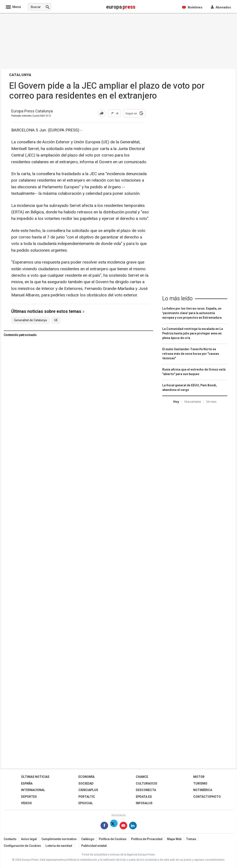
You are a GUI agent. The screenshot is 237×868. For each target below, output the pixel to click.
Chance (142, 777)
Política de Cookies (113, 839)
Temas (191, 839)
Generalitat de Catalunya (30, 320)
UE (56, 320)
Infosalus (144, 803)
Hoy (176, 402)
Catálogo (88, 839)
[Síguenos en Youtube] (123, 826)
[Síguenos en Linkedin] (133, 826)
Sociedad (86, 784)
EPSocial (86, 803)
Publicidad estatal (94, 846)
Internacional (33, 790)
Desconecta (146, 790)
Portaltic (87, 797)
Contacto (10, 839)
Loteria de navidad (59, 846)
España (27, 784)
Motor (199, 777)
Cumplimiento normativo (59, 839)
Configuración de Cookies (22, 846)
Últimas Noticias (35, 777)
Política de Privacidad (147, 839)
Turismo (200, 784)
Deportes (29, 797)
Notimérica (203, 790)
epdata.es (144, 797)
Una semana (193, 402)
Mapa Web (174, 839)
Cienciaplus (88, 790)
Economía (86, 777)
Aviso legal (29, 839)
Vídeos (26, 803)
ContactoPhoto (207, 797)
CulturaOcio (147, 784)
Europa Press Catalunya (32, 111)
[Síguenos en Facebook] (104, 826)
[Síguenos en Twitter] (114, 826)
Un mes (211, 402)
